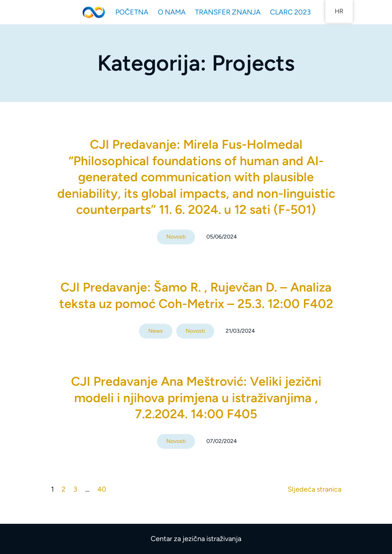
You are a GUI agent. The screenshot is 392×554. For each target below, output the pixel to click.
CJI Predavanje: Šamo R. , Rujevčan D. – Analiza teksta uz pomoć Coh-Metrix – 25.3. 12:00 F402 (196, 295)
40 (102, 489)
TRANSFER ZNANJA (228, 12)
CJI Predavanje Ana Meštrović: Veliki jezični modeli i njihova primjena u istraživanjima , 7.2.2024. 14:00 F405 (196, 398)
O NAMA (172, 12)
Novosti (176, 237)
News (156, 331)
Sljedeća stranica (315, 489)
